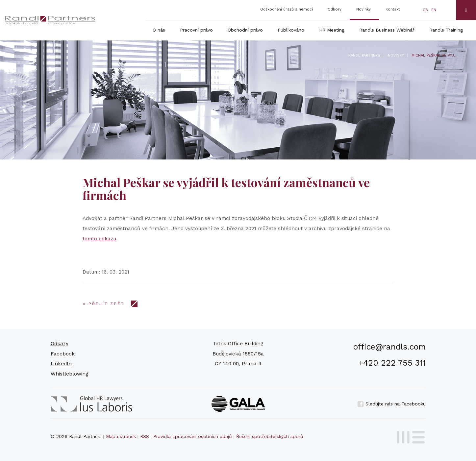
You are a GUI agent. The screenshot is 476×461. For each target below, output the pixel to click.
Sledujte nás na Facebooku (391, 404)
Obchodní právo (245, 30)
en (434, 10)
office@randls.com (389, 347)
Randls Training (446, 30)
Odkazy (60, 344)
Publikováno (291, 30)
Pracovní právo (196, 30)
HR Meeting (332, 30)
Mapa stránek (121, 436)
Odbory (335, 9)
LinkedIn (61, 364)
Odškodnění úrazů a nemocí (287, 9)
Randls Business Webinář (387, 30)
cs (425, 10)
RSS (145, 436)
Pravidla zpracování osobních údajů (193, 436)
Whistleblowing (70, 374)
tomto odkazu (99, 239)
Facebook (63, 354)
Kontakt (393, 9)
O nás (159, 30)
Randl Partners (364, 55)
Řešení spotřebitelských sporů (270, 436)
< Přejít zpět (103, 304)
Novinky (363, 9)
